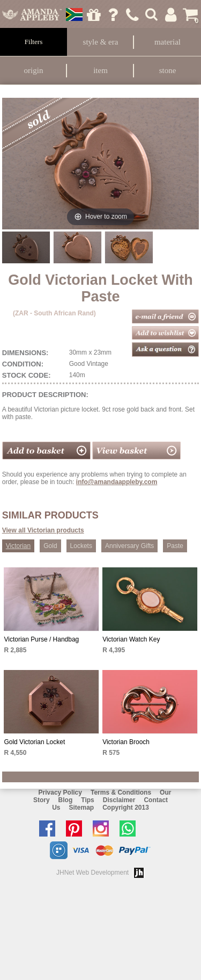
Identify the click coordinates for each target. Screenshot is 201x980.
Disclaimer (119, 800)
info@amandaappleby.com (117, 482)
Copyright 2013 (126, 808)
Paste (175, 546)
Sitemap (81, 808)
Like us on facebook (50, 828)
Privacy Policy (60, 792)
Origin (34, 70)
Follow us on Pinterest (77, 828)
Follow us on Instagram (103, 828)
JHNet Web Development (92, 873)
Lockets (81, 546)
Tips (87, 800)
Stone (168, 70)
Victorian (18, 546)
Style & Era (101, 42)
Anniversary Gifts (129, 546)
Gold (50, 546)
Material (167, 42)
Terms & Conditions (121, 792)
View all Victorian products (43, 530)
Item (100, 70)
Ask (113, 15)
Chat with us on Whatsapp (130, 828)
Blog (66, 800)
